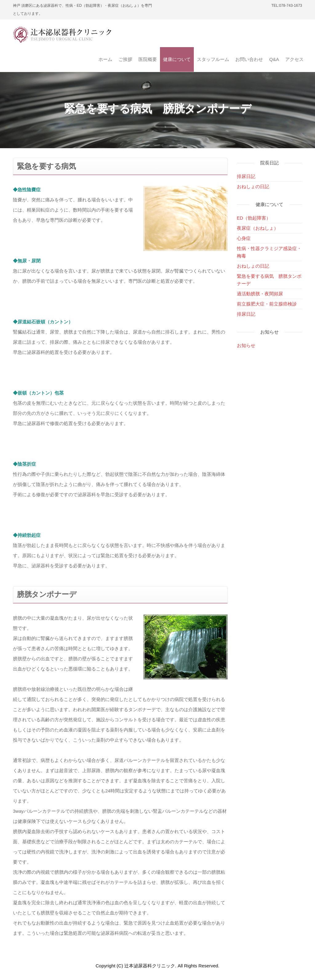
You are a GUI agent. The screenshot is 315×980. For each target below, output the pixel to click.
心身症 (244, 238)
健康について (177, 59)
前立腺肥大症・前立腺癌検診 (267, 304)
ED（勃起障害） (254, 218)
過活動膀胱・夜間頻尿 (260, 294)
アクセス (294, 59)
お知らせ (246, 345)
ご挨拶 (125, 59)
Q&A (274, 59)
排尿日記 (246, 176)
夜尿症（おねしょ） (258, 228)
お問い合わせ (249, 59)
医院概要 (148, 59)
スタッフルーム (213, 59)
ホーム (105, 59)
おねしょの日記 (253, 186)
